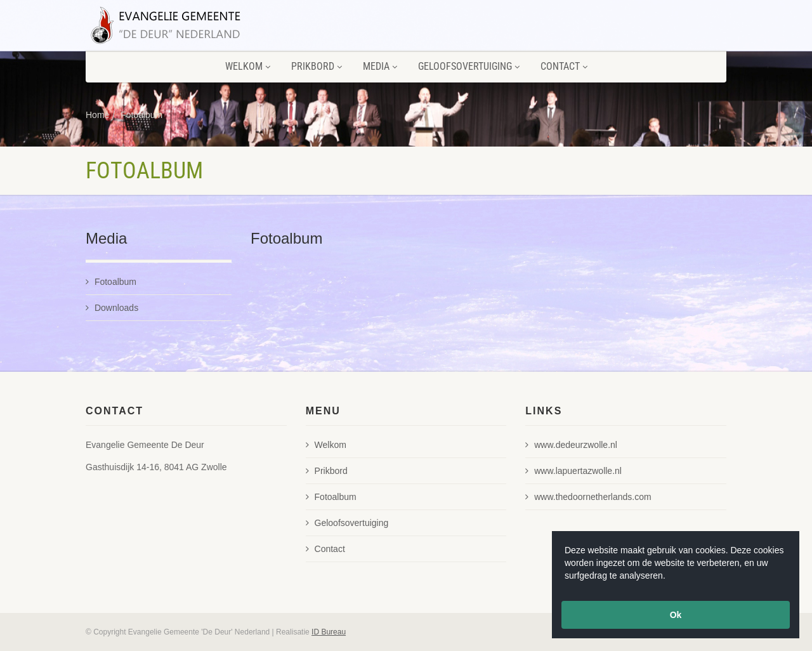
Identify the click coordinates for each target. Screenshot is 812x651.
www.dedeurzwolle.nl (571, 445)
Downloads (112, 308)
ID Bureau (329, 632)
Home (97, 115)
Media (380, 66)
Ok (676, 615)
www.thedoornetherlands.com (588, 497)
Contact (564, 66)
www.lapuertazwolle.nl (573, 471)
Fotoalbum (141, 115)
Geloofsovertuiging (469, 66)
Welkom (248, 66)
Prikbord (317, 66)
